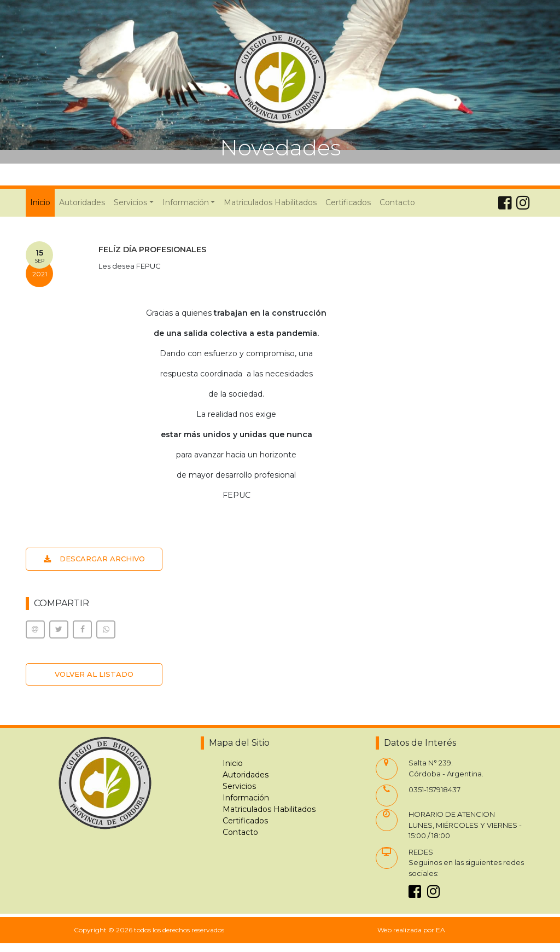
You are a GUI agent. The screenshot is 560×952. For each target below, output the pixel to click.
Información (246, 798)
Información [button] (186, 202)
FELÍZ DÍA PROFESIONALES (152, 249)
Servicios (239, 786)
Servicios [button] (130, 202)
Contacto (397, 202)
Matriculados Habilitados (270, 202)
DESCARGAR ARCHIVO (94, 559)
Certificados (348, 202)
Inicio (42, 202)
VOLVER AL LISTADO (94, 674)
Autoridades (82, 202)
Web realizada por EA (411, 930)
